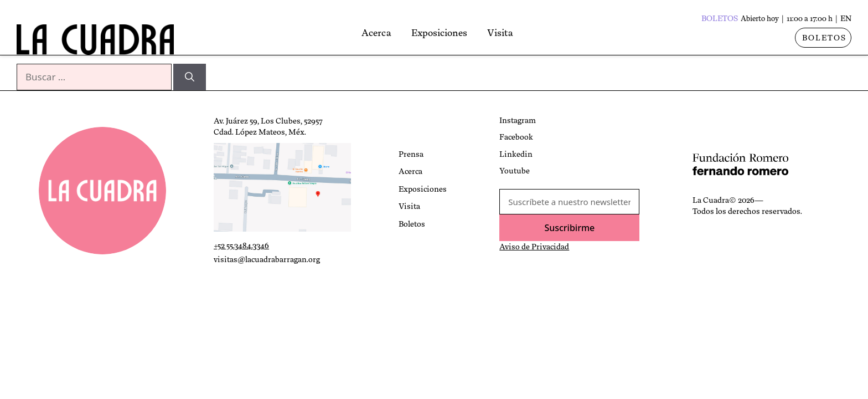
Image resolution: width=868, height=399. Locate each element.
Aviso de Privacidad (534, 247)
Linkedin (516, 154)
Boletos (412, 224)
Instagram (518, 120)
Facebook (516, 137)
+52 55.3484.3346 (241, 245)
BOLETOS (824, 38)
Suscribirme (569, 228)
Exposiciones (459, 33)
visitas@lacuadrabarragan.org (267, 259)
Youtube (515, 171)
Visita (520, 33)
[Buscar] (190, 77)
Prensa (411, 154)
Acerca (396, 33)
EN (846, 18)
